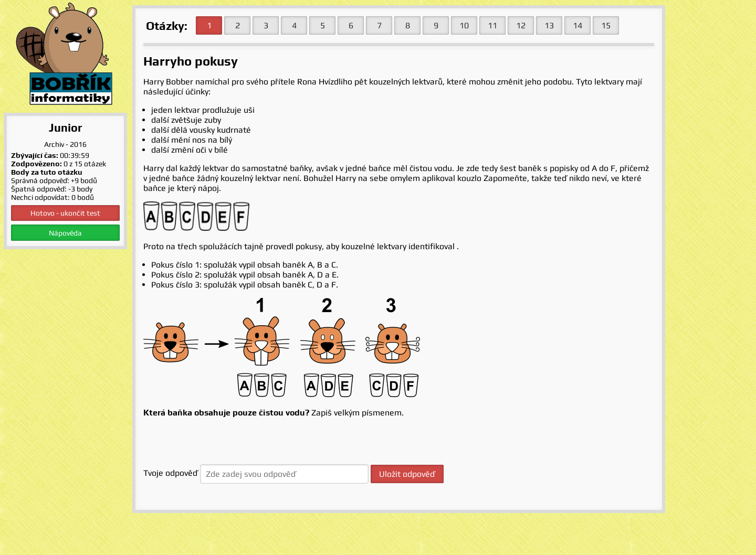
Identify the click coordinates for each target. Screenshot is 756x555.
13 (549, 25)
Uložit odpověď (407, 474)
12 (521, 25)
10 (464, 25)
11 (492, 25)
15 (606, 25)
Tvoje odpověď (171, 473)
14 (577, 25)
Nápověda (65, 233)
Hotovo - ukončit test (65, 213)
